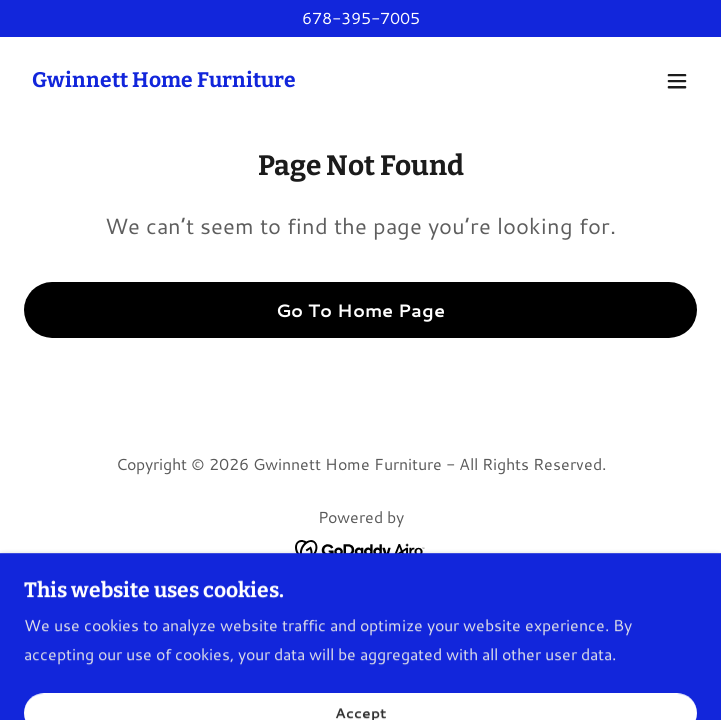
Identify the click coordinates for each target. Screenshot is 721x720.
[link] (164, 80)
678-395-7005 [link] (361, 17)
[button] (677, 81)
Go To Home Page (360, 310)
